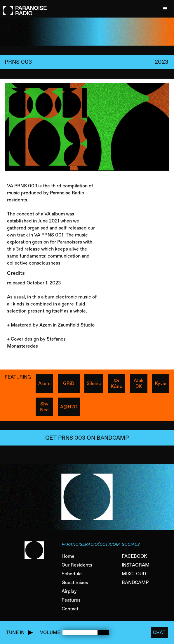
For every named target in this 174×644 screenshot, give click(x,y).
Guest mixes (75, 582)
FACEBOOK (134, 556)
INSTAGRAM (136, 565)
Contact (70, 609)
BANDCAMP (135, 582)
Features (71, 600)
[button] (165, 9)
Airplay (69, 591)
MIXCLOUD (134, 574)
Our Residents (77, 565)
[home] (23, 8)
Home (68, 556)
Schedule (72, 574)
